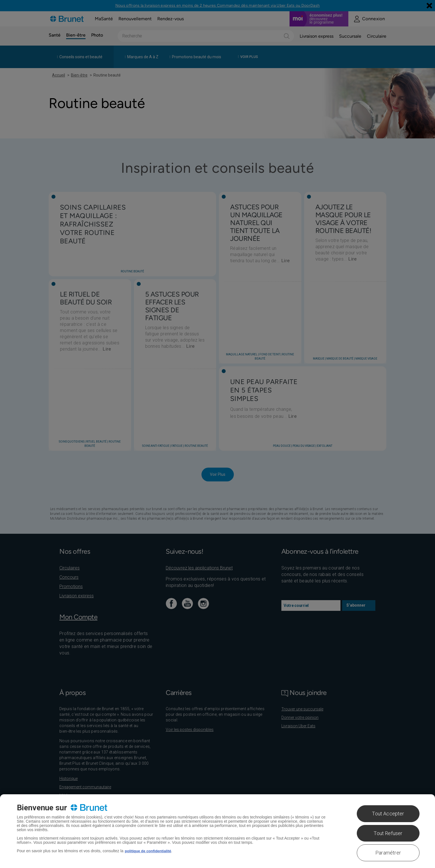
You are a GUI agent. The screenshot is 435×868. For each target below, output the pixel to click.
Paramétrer (388, 853)
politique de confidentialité (150, 851)
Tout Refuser (388, 833)
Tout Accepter (388, 814)
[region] (217, 831)
